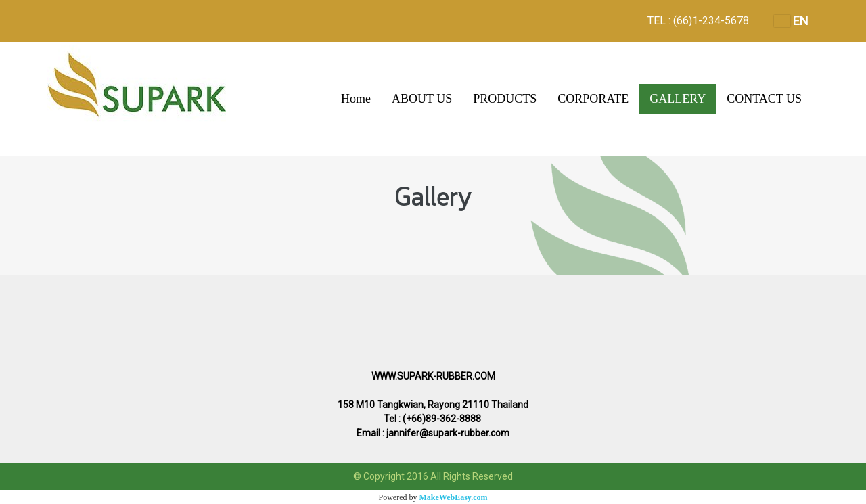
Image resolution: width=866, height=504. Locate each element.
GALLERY (678, 99)
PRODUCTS (505, 99)
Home (356, 99)
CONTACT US (764, 99)
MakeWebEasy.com (454, 497)
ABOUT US (422, 99)
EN (791, 21)
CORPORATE (593, 99)
